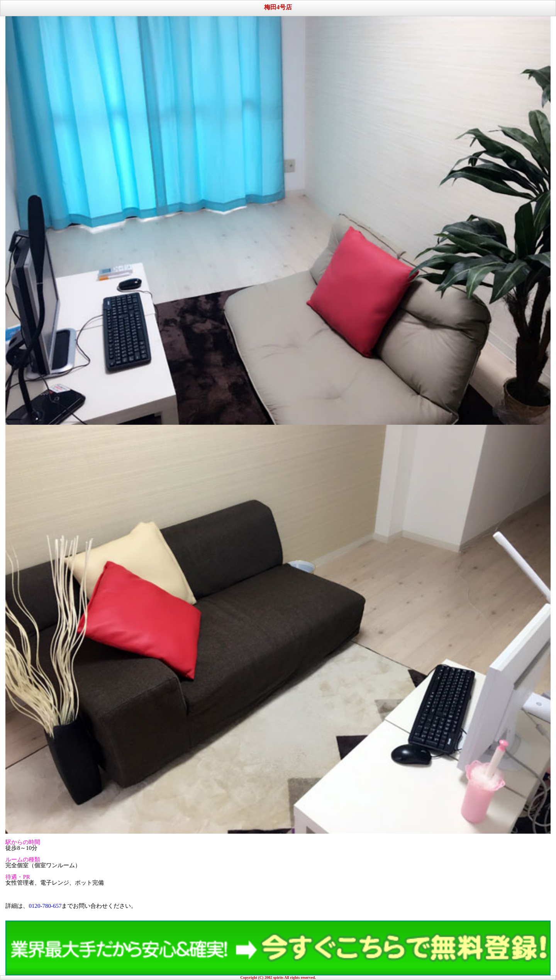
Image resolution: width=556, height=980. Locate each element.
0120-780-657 (45, 906)
